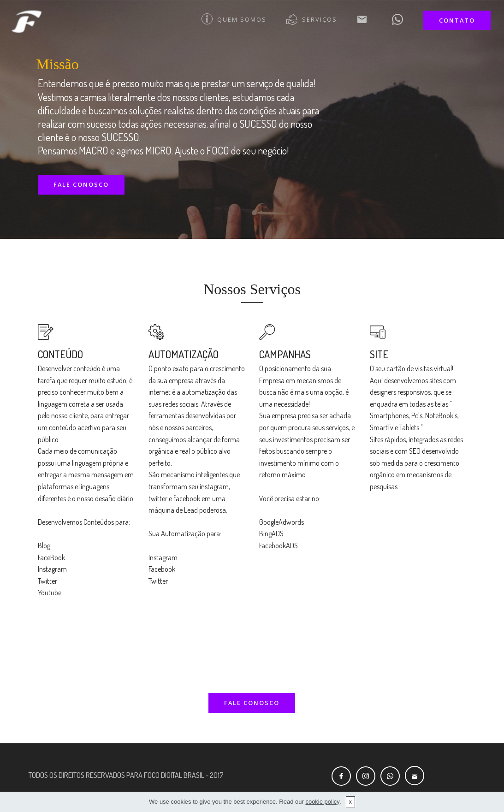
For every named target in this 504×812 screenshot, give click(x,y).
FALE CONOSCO (81, 184)
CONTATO (457, 20)
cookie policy (322, 802)
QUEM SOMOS (234, 19)
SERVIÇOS (312, 19)
